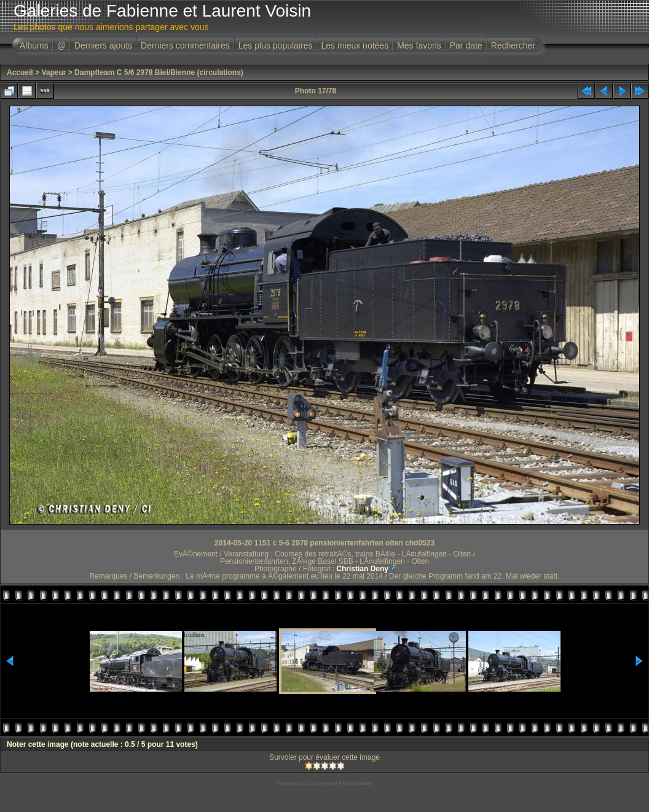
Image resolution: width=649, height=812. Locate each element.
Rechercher (513, 45)
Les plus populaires (276, 45)
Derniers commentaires (185, 45)
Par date (466, 45)
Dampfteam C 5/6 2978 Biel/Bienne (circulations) (159, 72)
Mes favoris (419, 45)
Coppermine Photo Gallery (340, 783)
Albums (34, 45)
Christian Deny (362, 569)
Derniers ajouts (103, 45)
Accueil (20, 72)
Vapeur (53, 72)
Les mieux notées (355, 45)
